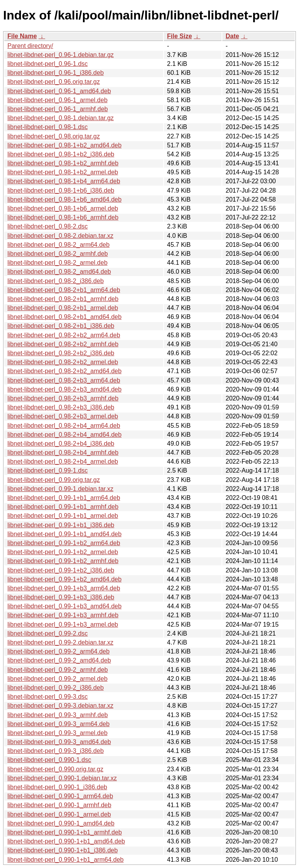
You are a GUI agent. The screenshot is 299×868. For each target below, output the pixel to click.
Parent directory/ (30, 46)
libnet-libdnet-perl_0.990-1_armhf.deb (59, 805)
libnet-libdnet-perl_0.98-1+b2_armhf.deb (63, 163)
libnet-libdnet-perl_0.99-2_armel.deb (57, 679)
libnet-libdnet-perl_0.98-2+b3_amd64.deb (64, 389)
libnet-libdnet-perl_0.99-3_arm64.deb (58, 724)
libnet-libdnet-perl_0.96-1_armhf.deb (58, 109)
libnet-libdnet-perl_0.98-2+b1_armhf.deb (63, 299)
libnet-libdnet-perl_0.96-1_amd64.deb (59, 91)
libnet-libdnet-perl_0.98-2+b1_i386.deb (61, 326)
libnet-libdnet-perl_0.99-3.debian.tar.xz (60, 706)
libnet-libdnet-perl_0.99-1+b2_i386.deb (61, 570)
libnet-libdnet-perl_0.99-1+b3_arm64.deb (64, 588)
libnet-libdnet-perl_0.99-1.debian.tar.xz (60, 489)
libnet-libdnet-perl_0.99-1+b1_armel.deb (63, 516)
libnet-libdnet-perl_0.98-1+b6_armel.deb (63, 208)
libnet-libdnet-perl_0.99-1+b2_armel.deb (63, 552)
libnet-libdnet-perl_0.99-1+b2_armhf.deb (63, 561)
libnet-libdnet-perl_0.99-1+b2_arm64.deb (64, 543)
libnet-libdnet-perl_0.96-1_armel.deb (57, 100)
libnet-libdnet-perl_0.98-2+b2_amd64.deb (64, 371)
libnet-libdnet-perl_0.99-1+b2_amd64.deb (64, 579)
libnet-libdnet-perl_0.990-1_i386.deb (57, 787)
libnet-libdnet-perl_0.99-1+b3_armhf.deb (63, 615)
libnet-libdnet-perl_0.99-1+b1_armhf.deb (63, 507)
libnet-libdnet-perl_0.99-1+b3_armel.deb (63, 624)
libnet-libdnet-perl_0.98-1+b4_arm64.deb (64, 181)
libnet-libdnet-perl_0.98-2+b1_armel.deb (63, 308)
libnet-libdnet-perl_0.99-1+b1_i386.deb (61, 525)
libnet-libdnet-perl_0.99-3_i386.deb (55, 751)
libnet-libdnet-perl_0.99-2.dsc (47, 633)
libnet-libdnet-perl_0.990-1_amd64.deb (61, 823)
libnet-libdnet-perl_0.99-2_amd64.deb (59, 660)
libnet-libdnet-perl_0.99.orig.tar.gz (54, 480)
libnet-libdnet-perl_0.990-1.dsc (49, 760)
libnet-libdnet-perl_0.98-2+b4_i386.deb (61, 444)
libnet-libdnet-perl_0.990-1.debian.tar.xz (62, 778)
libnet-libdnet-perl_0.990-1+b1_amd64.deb (66, 841)
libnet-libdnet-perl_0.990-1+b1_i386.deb (62, 850)
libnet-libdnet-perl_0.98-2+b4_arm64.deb (64, 426)
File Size (179, 36)
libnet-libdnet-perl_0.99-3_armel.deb (57, 733)
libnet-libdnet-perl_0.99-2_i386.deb (55, 688)
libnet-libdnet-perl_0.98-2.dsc (47, 226)
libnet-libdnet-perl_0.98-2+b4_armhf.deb (63, 453)
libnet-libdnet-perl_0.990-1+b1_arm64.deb (65, 860)
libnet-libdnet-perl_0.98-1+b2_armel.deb (63, 172)
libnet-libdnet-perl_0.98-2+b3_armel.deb (63, 416)
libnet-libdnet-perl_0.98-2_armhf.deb (58, 254)
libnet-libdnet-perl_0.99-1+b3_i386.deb (61, 597)
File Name (22, 36)
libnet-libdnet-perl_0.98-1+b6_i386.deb (61, 190)
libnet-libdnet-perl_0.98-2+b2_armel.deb (63, 362)
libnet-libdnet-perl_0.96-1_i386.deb (55, 73)
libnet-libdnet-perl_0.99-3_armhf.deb (58, 715)
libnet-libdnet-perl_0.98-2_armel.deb (57, 263)
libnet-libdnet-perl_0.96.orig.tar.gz (54, 82)
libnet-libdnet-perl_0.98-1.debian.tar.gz (61, 118)
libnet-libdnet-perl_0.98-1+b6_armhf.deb (63, 217)
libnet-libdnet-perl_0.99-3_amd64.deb (59, 742)
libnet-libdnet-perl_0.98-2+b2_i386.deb (61, 353)
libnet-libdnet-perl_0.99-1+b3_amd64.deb (64, 606)
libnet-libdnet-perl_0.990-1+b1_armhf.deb (65, 832)
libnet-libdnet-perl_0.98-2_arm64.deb (58, 245)
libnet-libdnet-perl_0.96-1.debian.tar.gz (61, 55)
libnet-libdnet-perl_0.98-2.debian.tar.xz (60, 236)
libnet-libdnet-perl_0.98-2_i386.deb (55, 281)
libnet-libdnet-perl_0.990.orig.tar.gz (55, 769)
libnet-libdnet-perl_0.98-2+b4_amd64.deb (64, 435)
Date (232, 36)
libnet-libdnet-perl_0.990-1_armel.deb (59, 814)
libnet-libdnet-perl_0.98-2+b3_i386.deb (61, 407)
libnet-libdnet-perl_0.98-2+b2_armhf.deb (63, 344)
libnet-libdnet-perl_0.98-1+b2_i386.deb (61, 154)
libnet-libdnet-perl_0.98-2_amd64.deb (59, 272)
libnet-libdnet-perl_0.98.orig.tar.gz (54, 136)
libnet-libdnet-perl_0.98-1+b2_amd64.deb (64, 145)
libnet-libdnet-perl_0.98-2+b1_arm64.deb (64, 290)
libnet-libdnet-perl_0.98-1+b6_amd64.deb (64, 199)
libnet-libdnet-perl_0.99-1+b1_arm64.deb (64, 498)
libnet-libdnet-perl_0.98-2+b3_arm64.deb (64, 380)
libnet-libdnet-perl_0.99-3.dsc (47, 697)
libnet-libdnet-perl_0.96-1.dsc (47, 64)
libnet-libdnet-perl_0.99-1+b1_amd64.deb (64, 534)
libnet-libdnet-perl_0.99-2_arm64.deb (58, 651)
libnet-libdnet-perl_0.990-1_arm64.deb (60, 796)
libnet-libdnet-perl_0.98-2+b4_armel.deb (63, 461)
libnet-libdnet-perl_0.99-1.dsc (47, 470)
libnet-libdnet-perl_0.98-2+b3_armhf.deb (63, 398)
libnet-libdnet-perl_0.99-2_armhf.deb (58, 670)
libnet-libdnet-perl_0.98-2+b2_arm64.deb (64, 335)
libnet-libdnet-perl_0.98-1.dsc (47, 127)
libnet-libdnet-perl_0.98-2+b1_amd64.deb (64, 317)
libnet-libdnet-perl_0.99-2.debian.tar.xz (60, 642)
